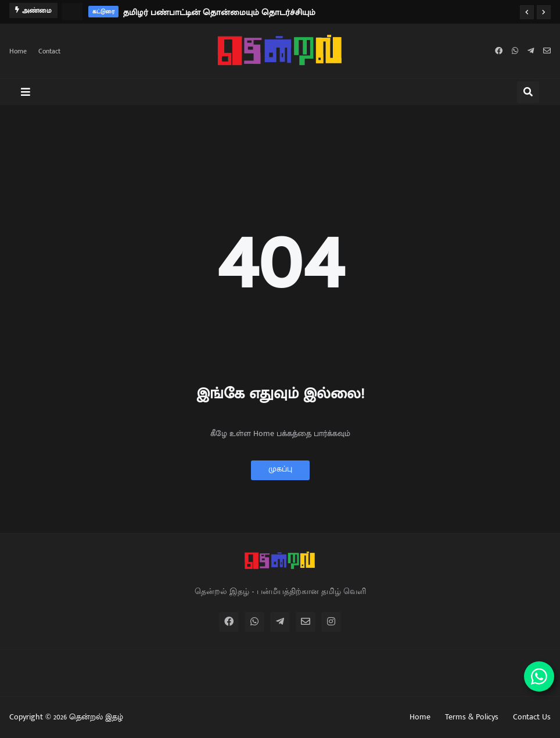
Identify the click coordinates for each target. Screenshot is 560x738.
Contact (49, 51)
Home (18, 51)
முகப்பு (280, 469)
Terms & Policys (472, 717)
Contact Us (532, 717)
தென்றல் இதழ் (96, 717)
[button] (527, 12)
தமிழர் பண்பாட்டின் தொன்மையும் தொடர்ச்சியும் (219, 12)
